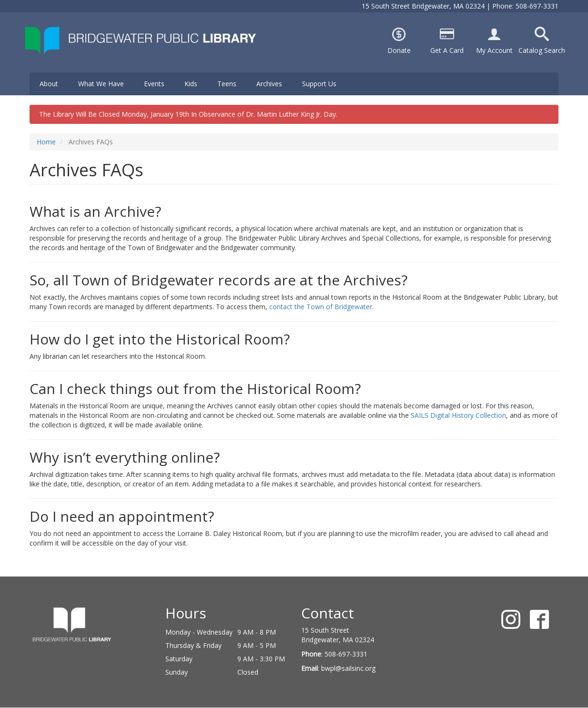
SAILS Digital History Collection (458, 415)
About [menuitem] (49, 84)
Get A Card (447, 50)
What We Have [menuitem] (101, 84)
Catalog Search (542, 50)
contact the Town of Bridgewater (321, 307)
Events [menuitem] (154, 84)
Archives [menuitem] (269, 84)
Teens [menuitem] (227, 84)
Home (46, 142)
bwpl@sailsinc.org (348, 668)
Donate (399, 50)
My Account (494, 50)
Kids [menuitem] (191, 84)
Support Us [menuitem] (319, 84)
